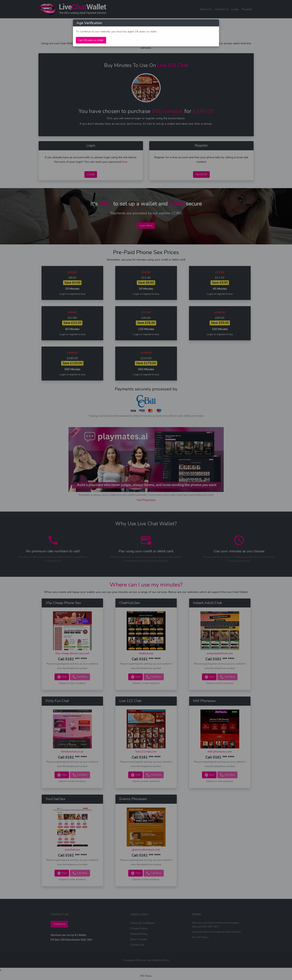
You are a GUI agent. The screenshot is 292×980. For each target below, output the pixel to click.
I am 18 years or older (91, 40)
